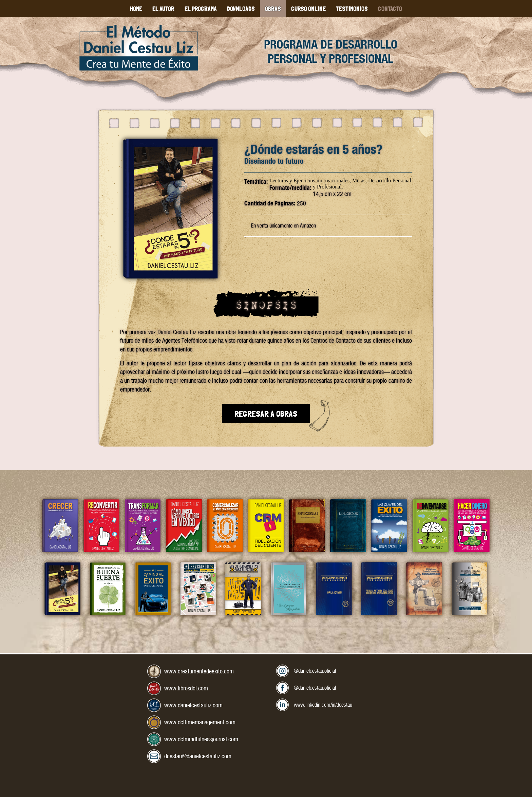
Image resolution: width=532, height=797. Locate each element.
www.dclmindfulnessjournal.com (201, 739)
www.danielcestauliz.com (193, 705)
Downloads (241, 8)
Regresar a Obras (266, 413)
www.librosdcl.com (186, 688)
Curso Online (308, 8)
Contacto (390, 8)
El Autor (163, 8)
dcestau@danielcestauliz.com (198, 756)
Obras (273, 8)
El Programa (201, 8)
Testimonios (352, 8)
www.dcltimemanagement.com (200, 722)
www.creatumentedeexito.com (199, 671)
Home (136, 8)
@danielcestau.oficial (317, 670)
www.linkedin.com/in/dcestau (327, 704)
